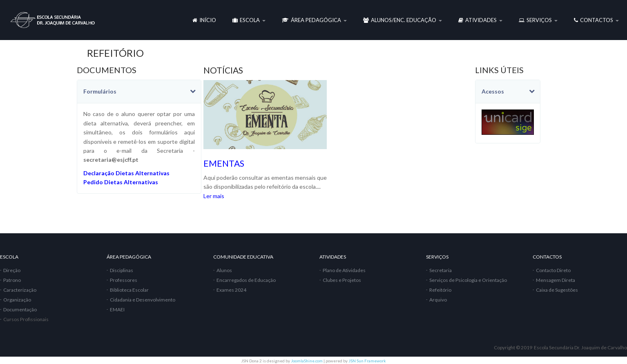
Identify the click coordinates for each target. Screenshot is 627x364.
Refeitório (440, 290)
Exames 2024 (231, 290)
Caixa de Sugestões (557, 290)
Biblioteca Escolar (129, 290)
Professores (124, 280)
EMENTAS (224, 163)
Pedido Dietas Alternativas (121, 182)
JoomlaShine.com (307, 361)
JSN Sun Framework (367, 361)
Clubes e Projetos (342, 280)
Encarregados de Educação (246, 280)
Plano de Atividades (344, 270)
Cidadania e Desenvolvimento (143, 300)
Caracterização (20, 290)
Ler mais (214, 196)
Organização (17, 300)
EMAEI (117, 309)
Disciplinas (122, 270)
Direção (12, 270)
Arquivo (438, 300)
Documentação (20, 309)
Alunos (224, 270)
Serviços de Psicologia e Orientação (468, 280)
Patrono (12, 280)
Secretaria (441, 270)
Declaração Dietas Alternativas (126, 173)
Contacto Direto (553, 270)
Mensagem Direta (556, 280)
